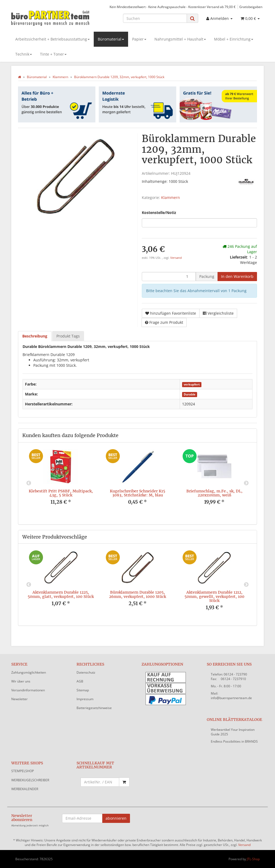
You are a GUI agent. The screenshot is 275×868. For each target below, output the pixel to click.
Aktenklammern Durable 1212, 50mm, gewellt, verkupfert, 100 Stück (214, 596)
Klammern (171, 197)
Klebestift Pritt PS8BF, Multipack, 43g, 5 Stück (61, 493)
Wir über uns (21, 681)
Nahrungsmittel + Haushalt (180, 39)
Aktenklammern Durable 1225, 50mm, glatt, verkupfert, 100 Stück (61, 594)
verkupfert (192, 384)
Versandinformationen (28, 690)
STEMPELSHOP (23, 771)
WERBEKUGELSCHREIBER (30, 780)
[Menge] (169, 277)
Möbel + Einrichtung (234, 39)
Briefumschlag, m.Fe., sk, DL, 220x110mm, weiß (214, 493)
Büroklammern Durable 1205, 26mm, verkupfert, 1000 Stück (137, 594)
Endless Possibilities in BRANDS (234, 741)
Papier (139, 39)
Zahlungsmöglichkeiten (29, 672)
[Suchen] (155, 18)
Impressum (85, 699)
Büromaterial (111, 39)
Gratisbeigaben (251, 7)
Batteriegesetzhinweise (94, 708)
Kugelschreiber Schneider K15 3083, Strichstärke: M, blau (137, 493)
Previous (29, 483)
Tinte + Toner (53, 54)
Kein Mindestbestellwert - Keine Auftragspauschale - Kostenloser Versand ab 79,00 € (173, 7)
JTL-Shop (253, 859)
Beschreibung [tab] (35, 336)
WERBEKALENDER (25, 789)
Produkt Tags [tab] (68, 336)
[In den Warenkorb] (237, 277)
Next (246, 483)
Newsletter (19, 699)
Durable (190, 394)
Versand (176, 258)
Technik (24, 54)
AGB (80, 681)
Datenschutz (86, 672)
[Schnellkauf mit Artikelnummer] (100, 782)
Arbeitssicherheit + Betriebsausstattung (53, 39)
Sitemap (83, 690)
